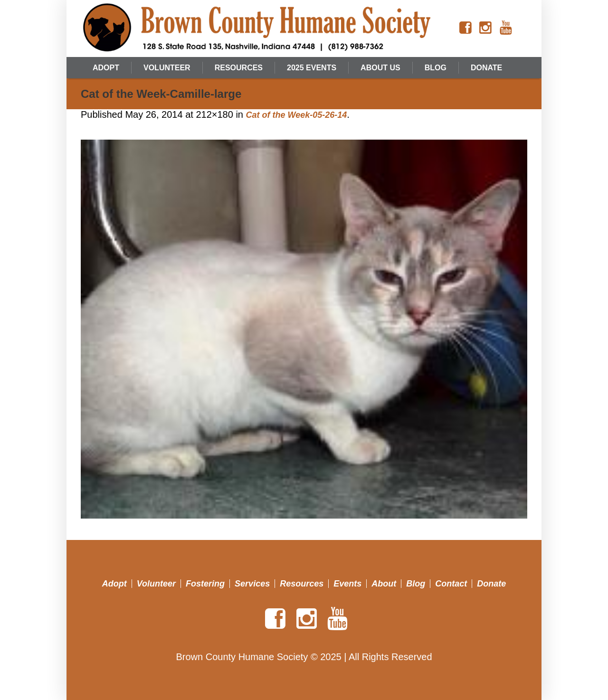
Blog (416, 584)
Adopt (114, 584)
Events (347, 584)
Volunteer (156, 584)
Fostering (205, 584)
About (384, 584)
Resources (302, 584)
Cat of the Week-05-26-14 (297, 115)
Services (252, 584)
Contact (451, 584)
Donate (491, 584)
